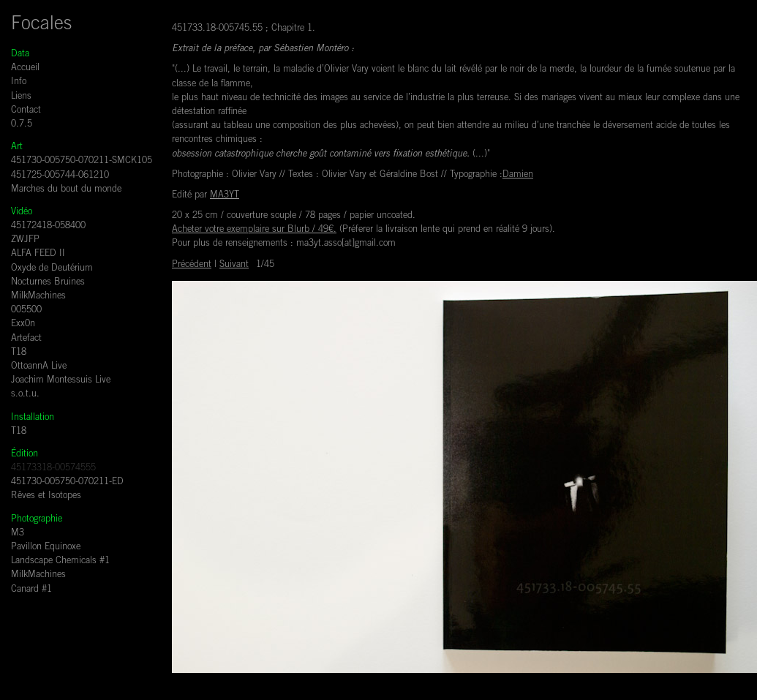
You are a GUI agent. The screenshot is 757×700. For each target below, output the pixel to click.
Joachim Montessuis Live (61, 381)
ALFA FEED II (38, 254)
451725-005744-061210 (60, 176)
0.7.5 (22, 125)
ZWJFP (25, 240)
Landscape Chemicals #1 (60, 561)
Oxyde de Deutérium (52, 269)
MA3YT (225, 196)
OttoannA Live (39, 367)
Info (19, 82)
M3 (18, 534)
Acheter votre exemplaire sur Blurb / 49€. (254, 230)
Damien (518, 175)
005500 (26, 311)
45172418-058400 (48, 226)
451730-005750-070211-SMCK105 (82, 161)
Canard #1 (31, 590)
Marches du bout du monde (66, 190)
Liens (21, 97)
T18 (19, 353)
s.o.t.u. (25, 395)
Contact (26, 111)
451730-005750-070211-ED (67, 482)
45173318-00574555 (53, 468)
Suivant (234, 265)
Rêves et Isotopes (46, 496)
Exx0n (23, 324)
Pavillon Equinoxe (46, 547)
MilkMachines (38, 297)
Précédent (192, 265)
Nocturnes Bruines (48, 283)
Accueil (25, 68)
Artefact (26, 339)
